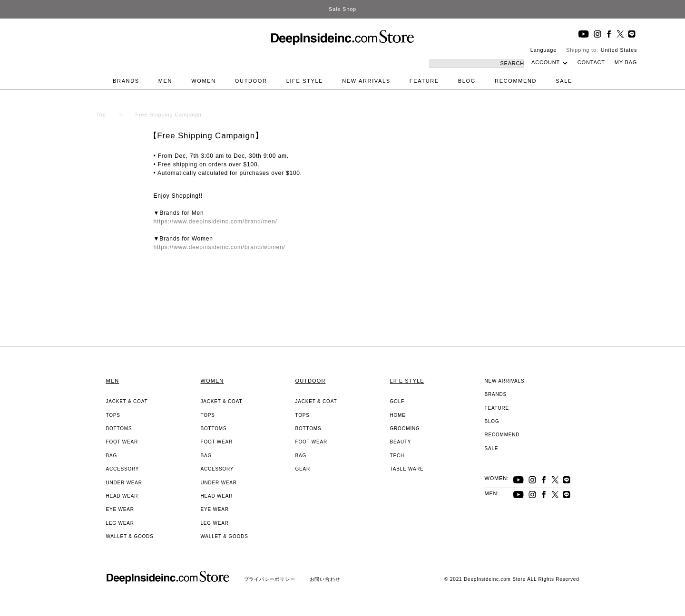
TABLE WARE (407, 469)
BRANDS (126, 81)
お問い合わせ (325, 579)
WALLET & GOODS (130, 536)
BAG (112, 456)
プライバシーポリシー (270, 579)
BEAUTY (401, 442)
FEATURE (424, 81)
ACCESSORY (123, 469)
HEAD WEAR (122, 496)
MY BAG (626, 62)
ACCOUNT (546, 62)
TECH (397, 456)
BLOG (467, 81)
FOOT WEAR (122, 442)
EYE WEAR (120, 509)
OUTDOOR (251, 81)
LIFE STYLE (305, 81)
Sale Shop (342, 9)
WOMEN (204, 81)
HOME (398, 415)
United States (619, 50)
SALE (564, 81)
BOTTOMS (119, 428)
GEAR (303, 469)
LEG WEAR (120, 523)
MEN (165, 81)
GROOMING (405, 428)
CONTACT (591, 62)
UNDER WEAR (124, 483)
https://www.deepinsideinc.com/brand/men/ (215, 221)
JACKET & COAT (127, 401)
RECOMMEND (516, 81)
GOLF (397, 401)
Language (543, 50)
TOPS (113, 415)
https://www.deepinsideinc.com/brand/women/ (220, 247)
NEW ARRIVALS (366, 81)
